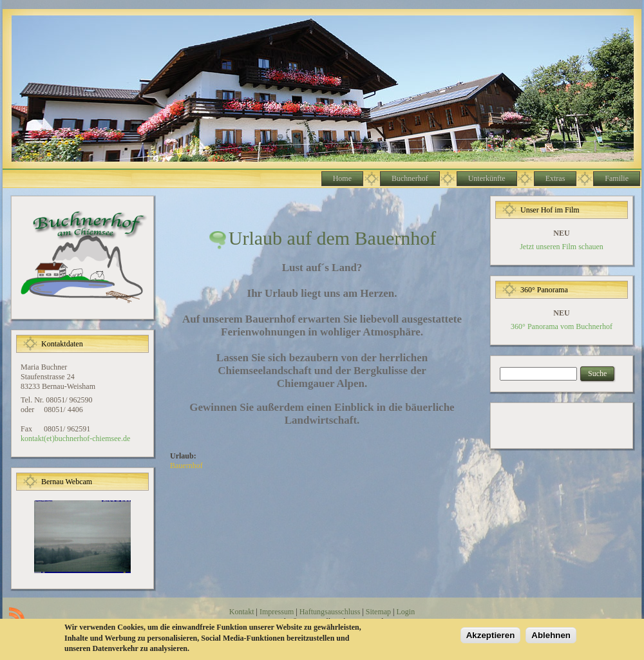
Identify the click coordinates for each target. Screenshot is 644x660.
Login (405, 612)
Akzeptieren (491, 637)
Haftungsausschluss (330, 612)
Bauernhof (186, 466)
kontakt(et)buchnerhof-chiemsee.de (75, 438)
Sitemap (378, 612)
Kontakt (242, 612)
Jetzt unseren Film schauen (562, 247)
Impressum (277, 612)
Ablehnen (551, 637)
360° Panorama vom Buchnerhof (562, 326)
